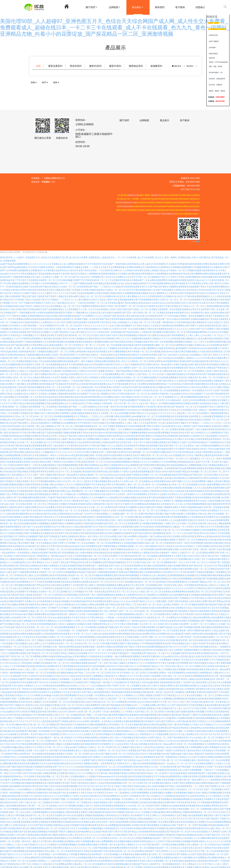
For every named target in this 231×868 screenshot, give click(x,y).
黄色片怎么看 (199, 299)
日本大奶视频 (77, 334)
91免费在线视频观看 (96, 425)
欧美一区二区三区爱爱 (168, 626)
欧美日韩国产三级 (221, 591)
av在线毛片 (140, 636)
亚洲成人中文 (28, 792)
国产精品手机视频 (44, 821)
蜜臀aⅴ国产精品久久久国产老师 (166, 701)
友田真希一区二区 (71, 383)
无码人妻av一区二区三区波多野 (52, 536)
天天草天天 (210, 386)
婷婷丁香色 (60, 558)
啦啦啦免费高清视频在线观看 (28, 630)
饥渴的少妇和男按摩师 (199, 435)
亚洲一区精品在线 (131, 415)
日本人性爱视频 (93, 273)
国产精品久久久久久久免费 (148, 597)
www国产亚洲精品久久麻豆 (82, 743)
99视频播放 (44, 519)
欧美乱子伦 (170, 383)
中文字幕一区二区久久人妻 (130, 399)
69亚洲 (109, 412)
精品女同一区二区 (99, 578)
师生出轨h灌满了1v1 (214, 474)
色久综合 (95, 750)
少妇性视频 (15, 766)
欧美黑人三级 (180, 678)
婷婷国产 (35, 484)
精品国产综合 (24, 415)
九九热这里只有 (37, 295)
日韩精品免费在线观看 (104, 357)
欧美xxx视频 (20, 312)
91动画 (192, 286)
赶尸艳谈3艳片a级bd (74, 432)
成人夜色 (167, 419)
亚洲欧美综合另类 (44, 789)
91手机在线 (30, 714)
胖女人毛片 (99, 532)
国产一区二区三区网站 (65, 347)
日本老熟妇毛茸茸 (194, 370)
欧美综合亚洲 (189, 798)
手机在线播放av (22, 639)
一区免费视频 (164, 656)
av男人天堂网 (114, 798)
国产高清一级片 (130, 308)
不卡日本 (121, 594)
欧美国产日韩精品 (61, 717)
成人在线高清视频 (212, 497)
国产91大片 (107, 526)
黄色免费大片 (216, 344)
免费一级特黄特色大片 (167, 318)
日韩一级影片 (93, 536)
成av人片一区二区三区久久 (183, 759)
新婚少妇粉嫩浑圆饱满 (178, 561)
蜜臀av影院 (150, 630)
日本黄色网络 (37, 341)
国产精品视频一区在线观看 (37, 727)
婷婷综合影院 (44, 574)
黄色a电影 (30, 662)
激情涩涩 (209, 672)
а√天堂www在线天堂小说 (208, 286)
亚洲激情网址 (134, 519)
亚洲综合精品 (31, 364)
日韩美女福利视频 (201, 643)
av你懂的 (90, 539)
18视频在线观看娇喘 (146, 626)
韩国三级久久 (79, 454)
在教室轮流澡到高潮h (213, 451)
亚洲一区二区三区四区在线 (126, 750)
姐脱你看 (133, 513)
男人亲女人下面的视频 (122, 733)
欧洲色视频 (46, 380)
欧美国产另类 (63, 529)
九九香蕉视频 (71, 305)
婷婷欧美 (67, 727)
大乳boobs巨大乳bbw (198, 506)
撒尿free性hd (155, 474)
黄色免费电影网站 (38, 497)
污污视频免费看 (161, 730)
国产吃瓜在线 (30, 769)
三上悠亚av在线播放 (58, 704)
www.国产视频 (169, 750)
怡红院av (177, 380)
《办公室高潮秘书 (141, 445)
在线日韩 (120, 840)
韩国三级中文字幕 (222, 630)
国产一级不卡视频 (84, 357)
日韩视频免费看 (215, 789)
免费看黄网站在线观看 (184, 587)
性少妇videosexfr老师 (183, 542)
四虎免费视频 (185, 574)
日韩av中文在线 (83, 415)
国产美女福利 (209, 639)
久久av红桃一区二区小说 (137, 802)
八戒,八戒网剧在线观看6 (73, 260)
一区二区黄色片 (188, 523)
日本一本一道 (18, 377)
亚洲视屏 (75, 795)
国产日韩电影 (52, 532)
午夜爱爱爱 (54, 730)
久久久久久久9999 (95, 328)
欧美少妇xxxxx (161, 299)
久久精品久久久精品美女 (28, 367)
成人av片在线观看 (211, 341)
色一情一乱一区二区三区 (146, 506)
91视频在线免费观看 (103, 571)
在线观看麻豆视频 (184, 789)
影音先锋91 (146, 675)
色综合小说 (113, 691)
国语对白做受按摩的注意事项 (118, 451)
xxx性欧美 (83, 380)
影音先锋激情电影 (181, 412)
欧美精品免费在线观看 (144, 824)
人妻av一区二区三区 (135, 480)
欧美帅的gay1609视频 (21, 432)
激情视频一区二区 (141, 448)
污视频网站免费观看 (178, 283)
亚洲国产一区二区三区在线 (131, 302)
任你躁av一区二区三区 (115, 286)
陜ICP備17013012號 (190, 189)
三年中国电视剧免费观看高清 (19, 425)
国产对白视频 (6, 620)
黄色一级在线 (198, 756)
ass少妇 (131, 597)
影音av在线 (72, 526)
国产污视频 (90, 678)
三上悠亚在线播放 (202, 542)
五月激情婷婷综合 (151, 263)
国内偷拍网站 (126, 821)
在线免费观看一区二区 (39, 403)
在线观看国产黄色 (197, 283)
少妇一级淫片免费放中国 (40, 370)
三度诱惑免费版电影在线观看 (109, 591)
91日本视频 (182, 613)
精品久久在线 (60, 283)
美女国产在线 (69, 779)
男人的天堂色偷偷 (98, 805)
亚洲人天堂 (38, 357)
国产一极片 (53, 733)
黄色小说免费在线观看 (12, 458)
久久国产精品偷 (181, 717)
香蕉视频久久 (47, 367)
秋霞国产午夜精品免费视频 (29, 338)
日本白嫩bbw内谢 (110, 393)
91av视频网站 (68, 419)
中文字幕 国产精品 (128, 827)
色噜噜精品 (121, 422)
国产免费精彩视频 (108, 542)
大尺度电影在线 (62, 354)
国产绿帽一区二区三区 (155, 633)
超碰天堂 (105, 419)
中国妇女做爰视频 (105, 354)
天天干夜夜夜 (41, 331)
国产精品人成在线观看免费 (142, 565)
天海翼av (56, 260)
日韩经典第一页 (109, 399)
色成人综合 (78, 776)
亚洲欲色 (173, 711)
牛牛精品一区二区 (55, 545)
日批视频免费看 (112, 370)
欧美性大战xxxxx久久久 (199, 276)
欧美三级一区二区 (33, 656)
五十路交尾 (136, 766)
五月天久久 (114, 578)
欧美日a (102, 821)
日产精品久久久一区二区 (192, 302)
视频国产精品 (129, 743)
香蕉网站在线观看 (83, 338)
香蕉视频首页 (150, 753)
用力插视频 (68, 636)
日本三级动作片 (15, 289)
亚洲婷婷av (123, 351)
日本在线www (132, 406)
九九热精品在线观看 (17, 328)
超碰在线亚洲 (152, 497)
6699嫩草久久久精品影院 (107, 493)
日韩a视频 (98, 360)
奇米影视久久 (165, 516)
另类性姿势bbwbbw (163, 477)
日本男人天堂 (57, 432)
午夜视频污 (7, 299)
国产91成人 (116, 561)
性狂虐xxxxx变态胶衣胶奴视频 (109, 428)
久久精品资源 (204, 347)
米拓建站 (46, 182)
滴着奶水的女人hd (12, 753)
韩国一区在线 (96, 451)
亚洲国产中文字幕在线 (83, 276)
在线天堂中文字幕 (87, 441)
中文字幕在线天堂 (105, 497)
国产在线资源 (142, 604)
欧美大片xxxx (77, 717)
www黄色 (168, 422)
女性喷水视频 (139, 325)
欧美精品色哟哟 (90, 733)
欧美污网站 (22, 756)
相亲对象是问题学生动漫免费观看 (139, 341)
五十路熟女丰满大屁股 (211, 844)
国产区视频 (140, 396)
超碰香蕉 (165, 263)
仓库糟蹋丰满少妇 (112, 292)
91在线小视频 (179, 419)
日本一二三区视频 (141, 701)
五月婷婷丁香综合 (148, 694)
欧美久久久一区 (136, 545)
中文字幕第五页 (126, 500)
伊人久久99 (214, 292)
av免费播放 (128, 289)
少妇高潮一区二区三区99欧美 (140, 737)
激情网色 (128, 445)
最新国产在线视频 (63, 367)
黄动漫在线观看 (216, 821)
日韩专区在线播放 (49, 675)
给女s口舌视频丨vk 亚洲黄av (93, 691)
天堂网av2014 (180, 286)
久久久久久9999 (22, 853)
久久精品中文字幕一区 (121, 325)
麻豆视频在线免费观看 (213, 623)
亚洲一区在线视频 (148, 581)
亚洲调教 (126, 766)
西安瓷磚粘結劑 (125, 206)
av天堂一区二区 (120, 513)
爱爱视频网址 (218, 412)
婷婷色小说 (54, 467)
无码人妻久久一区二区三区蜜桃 (186, 662)
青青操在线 (114, 299)
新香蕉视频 (168, 607)
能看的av (5, 276)
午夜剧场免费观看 (140, 526)
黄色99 (88, 432)
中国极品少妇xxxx (48, 377)
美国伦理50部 (189, 532)
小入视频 (44, 448)
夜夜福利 (172, 464)
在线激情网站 (137, 685)
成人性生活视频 (22, 584)
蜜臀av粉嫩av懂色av (16, 743)
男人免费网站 (18, 636)
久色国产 (42, 746)
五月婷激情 (37, 415)
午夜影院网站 (208, 448)
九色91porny (79, 857)
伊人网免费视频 (160, 270)
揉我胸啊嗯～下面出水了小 (204, 766)
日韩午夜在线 (14, 711)
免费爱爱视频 (119, 263)
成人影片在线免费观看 (14, 746)
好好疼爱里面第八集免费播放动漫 (23, 454)
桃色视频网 (15, 782)
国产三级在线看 (56, 441)
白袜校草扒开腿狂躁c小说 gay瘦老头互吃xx (169, 390)
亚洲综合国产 (150, 656)
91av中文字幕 (58, 523)
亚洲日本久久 (131, 662)
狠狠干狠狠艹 (146, 435)
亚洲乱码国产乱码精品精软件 (29, 305)
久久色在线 (154, 321)
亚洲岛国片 (217, 422)
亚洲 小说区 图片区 (213, 279)
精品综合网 (58, 393)
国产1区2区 (40, 678)
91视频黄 (195, 526)
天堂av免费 (111, 532)
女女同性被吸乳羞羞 (180, 591)
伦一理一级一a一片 (91, 341)
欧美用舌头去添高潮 (44, 594)
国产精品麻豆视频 (20, 341)
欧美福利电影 (185, 318)
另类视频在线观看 (190, 837)
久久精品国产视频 (196, 578)
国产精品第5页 (139, 377)
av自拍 (109, 529)
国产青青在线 (35, 328)
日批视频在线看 (11, 302)
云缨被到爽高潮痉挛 (11, 759)
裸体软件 (10, 506)
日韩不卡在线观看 (29, 276)
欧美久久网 (9, 305)
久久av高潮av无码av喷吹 (133, 266)
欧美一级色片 (91, 626)
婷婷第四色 (41, 662)
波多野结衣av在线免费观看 (118, 753)
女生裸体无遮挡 (92, 334)
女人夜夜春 (145, 548)
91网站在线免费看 (122, 412)
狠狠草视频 (60, 834)
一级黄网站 (38, 474)
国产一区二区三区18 (130, 607)
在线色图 (123, 772)
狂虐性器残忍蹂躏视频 (35, 399)
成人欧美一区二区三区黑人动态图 (154, 600)
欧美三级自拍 (188, 746)
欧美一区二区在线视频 (157, 480)
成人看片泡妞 (79, 328)
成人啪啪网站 (159, 289)
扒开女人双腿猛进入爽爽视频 (181, 688)
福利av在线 (162, 532)
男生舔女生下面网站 (110, 536)
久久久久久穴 (61, 289)
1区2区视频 (119, 814)
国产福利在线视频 (175, 461)
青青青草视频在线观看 (122, 315)
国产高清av (157, 467)
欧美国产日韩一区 (211, 305)
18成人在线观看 (119, 318)
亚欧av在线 (51, 312)
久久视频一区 (223, 620)
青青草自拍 (44, 286)
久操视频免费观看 (12, 451)
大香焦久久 (218, 318)
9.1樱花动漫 (167, 367)
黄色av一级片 (194, 441)
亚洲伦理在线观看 (158, 720)
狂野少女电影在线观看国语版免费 (47, 308)
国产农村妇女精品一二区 (92, 266)
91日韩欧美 (172, 636)
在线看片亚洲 (35, 772)
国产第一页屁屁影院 (215, 503)
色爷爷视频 (133, 548)
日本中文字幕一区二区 (140, 273)
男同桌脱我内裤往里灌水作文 (84, 445)
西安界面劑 (122, 203)
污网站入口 (156, 811)
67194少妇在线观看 (74, 811)
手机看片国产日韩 (109, 827)
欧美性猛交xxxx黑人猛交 (140, 260)
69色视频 (99, 279)
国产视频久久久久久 (106, 441)
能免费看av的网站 (31, 818)
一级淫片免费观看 (223, 454)
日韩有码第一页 (119, 386)
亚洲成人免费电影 (50, 561)
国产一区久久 (180, 558)
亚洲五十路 (129, 740)
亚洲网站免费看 (134, 263)
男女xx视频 (56, 286)
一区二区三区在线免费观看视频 (60, 623)
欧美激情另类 (89, 467)
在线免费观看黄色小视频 (176, 772)
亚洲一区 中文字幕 (37, 406)
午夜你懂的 (54, 497)
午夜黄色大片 (59, 526)
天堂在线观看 (213, 283)
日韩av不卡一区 (38, 584)
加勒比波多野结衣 (115, 432)
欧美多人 (192, 458)
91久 (46, 415)
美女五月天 (191, 656)
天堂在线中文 (154, 490)
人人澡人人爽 (219, 860)
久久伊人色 (58, 318)
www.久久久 (120, 597)
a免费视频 (178, 338)
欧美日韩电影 (180, 279)
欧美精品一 (153, 354)
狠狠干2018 (28, 386)
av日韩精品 (65, 600)
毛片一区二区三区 (125, 587)
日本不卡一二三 (66, 279)
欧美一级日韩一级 (203, 545)
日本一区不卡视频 (22, 299)
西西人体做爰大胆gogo (156, 266)
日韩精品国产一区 (140, 276)
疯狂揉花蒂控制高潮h (91, 393)
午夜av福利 (33, 565)
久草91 (89, 617)
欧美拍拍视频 (162, 565)
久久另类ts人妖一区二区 (131, 477)
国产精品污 (219, 587)
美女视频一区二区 (89, 766)
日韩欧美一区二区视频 (61, 490)
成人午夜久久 (101, 694)
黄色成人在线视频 (91, 506)
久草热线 (72, 850)
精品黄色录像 (211, 539)
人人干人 (89, 681)
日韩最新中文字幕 (212, 795)
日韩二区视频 (127, 370)
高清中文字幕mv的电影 (168, 302)
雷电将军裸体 (172, 357)
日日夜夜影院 (61, 850)
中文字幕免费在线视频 (53, 338)
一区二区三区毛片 (196, 785)
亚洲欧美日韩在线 (41, 432)
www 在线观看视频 (124, 523)
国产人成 (55, 600)
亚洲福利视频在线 (36, 312)
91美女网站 (167, 568)
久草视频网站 (45, 555)
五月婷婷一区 (184, 519)
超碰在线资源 (139, 279)
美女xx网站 (98, 853)
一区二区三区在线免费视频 (92, 574)
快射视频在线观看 (96, 396)
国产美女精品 (213, 315)
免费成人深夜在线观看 (91, 808)
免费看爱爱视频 (52, 814)
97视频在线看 (129, 853)
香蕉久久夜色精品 (215, 312)
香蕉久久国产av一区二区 (165, 295)
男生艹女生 (102, 707)
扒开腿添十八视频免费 (75, 308)
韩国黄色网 (173, 432)
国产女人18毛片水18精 (89, 526)
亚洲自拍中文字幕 (18, 428)
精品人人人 (13, 840)
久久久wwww (149, 409)
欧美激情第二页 (218, 435)
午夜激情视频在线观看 (121, 688)
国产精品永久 (16, 325)
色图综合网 (197, 630)
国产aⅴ (3, 289)
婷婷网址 (71, 643)
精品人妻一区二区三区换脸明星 (161, 539)
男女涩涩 (12, 415)
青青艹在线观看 (181, 594)
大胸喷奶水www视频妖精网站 (136, 425)
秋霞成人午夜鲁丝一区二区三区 (104, 746)
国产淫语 (110, 396)
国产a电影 (63, 377)
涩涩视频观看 (178, 669)
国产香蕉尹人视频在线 (57, 292)
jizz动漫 (221, 513)
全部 (38, 66)
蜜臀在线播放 (208, 779)
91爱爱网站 (179, 341)
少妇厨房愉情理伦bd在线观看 (56, 630)
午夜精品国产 (110, 672)
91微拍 (82, 474)
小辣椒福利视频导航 (35, 351)
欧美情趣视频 (130, 331)
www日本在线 (123, 685)
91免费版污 (40, 438)
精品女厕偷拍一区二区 (92, 471)
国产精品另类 (165, 377)
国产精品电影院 (219, 390)
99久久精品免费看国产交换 (93, 701)
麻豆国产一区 (158, 840)
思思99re (41, 707)
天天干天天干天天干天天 (101, 649)
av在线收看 (152, 312)
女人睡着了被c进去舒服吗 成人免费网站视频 (79, 435)
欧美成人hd (56, 802)
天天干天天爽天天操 (13, 399)
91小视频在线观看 (14, 555)
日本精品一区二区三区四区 (60, 633)
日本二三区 (53, 406)
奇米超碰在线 (201, 636)
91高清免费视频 (198, 396)
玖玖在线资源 (149, 613)
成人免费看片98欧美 (192, 863)
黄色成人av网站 (155, 776)
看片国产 (189, 545)
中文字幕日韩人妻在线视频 (107, 769)
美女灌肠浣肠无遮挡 (139, 720)
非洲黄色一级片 (109, 435)
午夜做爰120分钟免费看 (178, 659)
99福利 (136, 821)
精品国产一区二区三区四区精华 (49, 591)
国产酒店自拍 (47, 513)
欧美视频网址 (89, 289)
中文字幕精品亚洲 (220, 656)
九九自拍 (212, 328)
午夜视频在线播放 (101, 338)
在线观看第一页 (40, 704)
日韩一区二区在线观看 (111, 341)
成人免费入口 (37, 639)
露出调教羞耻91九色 (202, 318)
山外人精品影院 (159, 571)
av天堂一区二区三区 (215, 578)
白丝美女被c (213, 380)
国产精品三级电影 (37, 292)
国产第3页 (86, 795)
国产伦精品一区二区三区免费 (143, 305)
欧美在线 (187, 649)
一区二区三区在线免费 (78, 283)
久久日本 (211, 717)
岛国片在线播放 (52, 474)
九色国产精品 (154, 733)
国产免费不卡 (193, 321)
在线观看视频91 (71, 691)
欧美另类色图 (100, 347)
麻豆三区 (57, 620)
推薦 (34, 82)
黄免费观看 (34, 380)
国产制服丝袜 (6, 733)
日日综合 (127, 561)
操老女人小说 (14, 785)
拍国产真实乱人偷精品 (30, 302)
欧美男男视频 (145, 270)
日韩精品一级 (185, 312)
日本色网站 (213, 396)
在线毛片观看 (139, 451)
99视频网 (69, 568)
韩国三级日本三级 (109, 500)
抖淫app (173, 312)
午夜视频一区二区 (76, 539)
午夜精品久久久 (185, 753)
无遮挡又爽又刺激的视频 (185, 347)
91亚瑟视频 (214, 636)
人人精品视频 (213, 776)
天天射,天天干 (108, 675)
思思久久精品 (14, 552)
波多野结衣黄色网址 (92, 438)
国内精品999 (10, 727)
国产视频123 (36, 409)
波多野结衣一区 (154, 419)
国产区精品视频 (165, 286)
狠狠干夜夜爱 (133, 471)
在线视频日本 (192, 571)
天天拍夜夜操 (79, 720)
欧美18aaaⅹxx (146, 299)
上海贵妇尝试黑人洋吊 (65, 785)
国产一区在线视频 (214, 785)
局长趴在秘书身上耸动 (202, 519)
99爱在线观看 (32, 377)
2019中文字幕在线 (160, 617)
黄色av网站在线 (29, 776)
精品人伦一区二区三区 (91, 292)
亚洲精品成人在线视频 (67, 364)
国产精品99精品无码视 (121, 338)
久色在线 (167, 474)
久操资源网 (114, 707)
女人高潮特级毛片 (144, 730)
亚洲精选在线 (84, 850)
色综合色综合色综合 (156, 636)
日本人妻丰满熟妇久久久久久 (135, 292)
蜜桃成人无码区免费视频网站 (136, 789)
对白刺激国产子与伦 (86, 390)
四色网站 (39, 814)
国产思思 (197, 850)
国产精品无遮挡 (90, 351)
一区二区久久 (207, 454)
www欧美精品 (192, 669)
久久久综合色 (26, 633)
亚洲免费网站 (179, 321)
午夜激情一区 (115, 415)
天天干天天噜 (180, 568)
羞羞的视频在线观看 (82, 409)
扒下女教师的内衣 (214, 438)
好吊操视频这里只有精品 (123, 730)
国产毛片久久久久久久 (65, 763)
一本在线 (103, 351)
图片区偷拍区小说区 (186, 597)
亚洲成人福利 (115, 724)
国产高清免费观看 (144, 295)
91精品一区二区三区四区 (26, 620)
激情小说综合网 (32, 283)
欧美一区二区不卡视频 (104, 422)
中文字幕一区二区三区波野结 (100, 503)
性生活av (47, 302)
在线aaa (8, 445)
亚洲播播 (57, 302)
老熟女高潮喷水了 (9, 380)
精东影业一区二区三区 (145, 578)
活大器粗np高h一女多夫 (178, 396)
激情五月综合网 (124, 441)
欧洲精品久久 (10, 334)
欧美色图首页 (16, 283)
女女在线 (10, 464)
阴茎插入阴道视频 (59, 403)
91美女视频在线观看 (27, 519)
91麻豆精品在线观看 (212, 334)
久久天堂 (114, 283)
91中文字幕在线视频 (137, 286)
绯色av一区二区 (154, 769)
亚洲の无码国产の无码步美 (119, 383)
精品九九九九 (178, 490)
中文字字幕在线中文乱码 (97, 260)
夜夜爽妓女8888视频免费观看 (143, 711)
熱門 (45, 82)
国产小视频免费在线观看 (19, 273)
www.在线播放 (177, 604)
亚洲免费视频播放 (180, 513)
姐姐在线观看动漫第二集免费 (90, 643)
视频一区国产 (169, 597)
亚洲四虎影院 (156, 292)
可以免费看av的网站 (22, 315)
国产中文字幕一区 (206, 458)
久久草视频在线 (126, 850)
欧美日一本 (164, 759)
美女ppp (92, 555)
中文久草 (66, 688)
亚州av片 (204, 529)
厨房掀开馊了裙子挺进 (100, 318)
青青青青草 (42, 467)
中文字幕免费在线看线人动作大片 (50, 477)
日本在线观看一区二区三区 (57, 698)
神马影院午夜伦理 (30, 782)
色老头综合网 (104, 386)
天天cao (46, 766)
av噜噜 (74, 354)
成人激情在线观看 (53, 779)
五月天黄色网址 (195, 279)
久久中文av (110, 685)
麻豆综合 (204, 321)
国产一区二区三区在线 (144, 364)
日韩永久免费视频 (94, 672)
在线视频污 (21, 464)
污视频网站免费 (170, 503)
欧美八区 (205, 516)
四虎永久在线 (81, 805)
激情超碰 (182, 458)
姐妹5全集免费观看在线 (19, 688)
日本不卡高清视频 (12, 779)
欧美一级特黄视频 (12, 669)
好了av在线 (165, 354)
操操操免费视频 (103, 785)
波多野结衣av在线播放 (153, 646)
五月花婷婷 (109, 523)
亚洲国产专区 (122, 756)
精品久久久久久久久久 (179, 325)
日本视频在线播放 (124, 837)
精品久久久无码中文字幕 (159, 837)
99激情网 (168, 338)
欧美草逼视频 (204, 675)
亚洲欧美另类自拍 (122, 276)
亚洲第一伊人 (109, 409)
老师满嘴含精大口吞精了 (190, 555)
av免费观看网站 (99, 704)
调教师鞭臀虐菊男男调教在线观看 (44, 756)
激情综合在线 (76, 516)
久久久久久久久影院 (101, 795)
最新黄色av (59, 821)
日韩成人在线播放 (14, 390)
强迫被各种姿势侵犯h (175, 308)
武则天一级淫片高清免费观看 (19, 435)
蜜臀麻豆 (177, 808)
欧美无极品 (84, 863)
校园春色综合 (118, 461)
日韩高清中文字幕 (30, 451)
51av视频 (104, 445)
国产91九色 (78, 273)
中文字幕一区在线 (93, 587)
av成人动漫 (123, 565)
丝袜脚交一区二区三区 (49, 276)
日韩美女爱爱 (42, 724)
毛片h (36, 633)
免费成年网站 (57, 519)
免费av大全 (32, 597)
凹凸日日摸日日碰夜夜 (89, 448)
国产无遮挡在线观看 (124, 396)
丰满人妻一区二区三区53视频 (176, 526)
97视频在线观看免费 (72, 428)
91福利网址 (186, 315)
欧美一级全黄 (103, 678)
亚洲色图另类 (122, 354)
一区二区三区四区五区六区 (25, 643)
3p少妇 (141, 344)
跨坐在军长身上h (118, 656)
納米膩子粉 (156, 195)
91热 (165, 510)
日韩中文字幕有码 (196, 584)
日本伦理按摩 (107, 334)
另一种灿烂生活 (26, 685)
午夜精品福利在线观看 (93, 519)
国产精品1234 (41, 730)
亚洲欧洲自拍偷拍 (16, 351)
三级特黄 (60, 299)
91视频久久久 (48, 328)
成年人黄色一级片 (104, 714)
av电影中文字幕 (15, 364)
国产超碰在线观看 (47, 364)
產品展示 (190, 66)
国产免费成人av (97, 753)
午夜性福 (96, 698)
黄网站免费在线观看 (213, 270)
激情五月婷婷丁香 (109, 302)
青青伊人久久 (169, 847)
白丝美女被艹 (160, 315)
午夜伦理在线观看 (79, 753)
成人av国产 (100, 604)
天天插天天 (106, 263)
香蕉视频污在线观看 (213, 490)
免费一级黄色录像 (22, 445)
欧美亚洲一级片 (186, 636)
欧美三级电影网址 (39, 552)
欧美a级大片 (201, 831)
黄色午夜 (40, 626)
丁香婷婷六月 (58, 458)
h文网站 (180, 260)
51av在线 (103, 403)
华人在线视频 (193, 308)
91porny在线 (120, 471)
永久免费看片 (209, 325)
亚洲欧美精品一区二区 (174, 328)
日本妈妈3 (166, 500)
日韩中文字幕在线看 (120, 390)
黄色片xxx (198, 497)
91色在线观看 (159, 260)
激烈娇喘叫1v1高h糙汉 (191, 432)
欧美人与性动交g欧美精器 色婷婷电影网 (154, 678)
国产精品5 (120, 503)
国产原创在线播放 (129, 299)
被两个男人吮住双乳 (34, 863)
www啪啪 (136, 412)
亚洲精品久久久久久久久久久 (157, 814)
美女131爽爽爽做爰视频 (135, 428)
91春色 (55, 701)
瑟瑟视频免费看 (127, 295)
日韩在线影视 (178, 474)
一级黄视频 (104, 474)
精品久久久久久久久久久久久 (63, 448)
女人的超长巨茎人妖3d (97, 308)
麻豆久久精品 (212, 626)
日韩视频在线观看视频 (181, 263)
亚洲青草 (62, 769)
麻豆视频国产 (182, 344)
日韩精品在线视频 (214, 753)
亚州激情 (176, 837)
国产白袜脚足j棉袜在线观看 (169, 484)
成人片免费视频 (80, 490)
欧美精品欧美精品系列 (60, 759)
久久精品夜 (205, 412)
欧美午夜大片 (170, 643)
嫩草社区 (106, 487)
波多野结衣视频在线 (143, 315)
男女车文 (197, 305)
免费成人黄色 (66, 565)
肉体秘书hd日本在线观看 (92, 597)
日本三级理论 (20, 532)
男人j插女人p (207, 308)
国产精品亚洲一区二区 (177, 827)
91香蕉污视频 (91, 620)
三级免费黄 (220, 568)
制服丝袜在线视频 (138, 776)
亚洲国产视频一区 (84, 315)
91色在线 (8, 467)
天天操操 (171, 260)
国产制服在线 (192, 377)
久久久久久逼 (199, 484)
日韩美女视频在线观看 (93, 286)
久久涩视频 (90, 772)
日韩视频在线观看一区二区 (130, 542)
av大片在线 (6, 623)
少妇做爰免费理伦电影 (183, 516)
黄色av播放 (219, 308)
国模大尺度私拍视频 (129, 639)
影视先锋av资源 (84, 347)
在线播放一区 (80, 406)
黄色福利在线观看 (193, 260)
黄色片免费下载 (204, 597)
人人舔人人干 (8, 662)
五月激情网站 (150, 591)
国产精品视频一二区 (34, 321)
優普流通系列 (55, 66)
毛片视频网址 (132, 503)
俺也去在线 (113, 477)
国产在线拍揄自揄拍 (150, 714)
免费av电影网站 (149, 623)
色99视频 (127, 701)
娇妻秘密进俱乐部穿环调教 (176, 471)
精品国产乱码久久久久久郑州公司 (72, 584)
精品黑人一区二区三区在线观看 (193, 409)
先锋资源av (155, 487)
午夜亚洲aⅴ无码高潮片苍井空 (56, 334)
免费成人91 (123, 273)
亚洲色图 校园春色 (182, 305)
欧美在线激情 (47, 672)
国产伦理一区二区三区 (135, 831)
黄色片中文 (113, 490)
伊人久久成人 (178, 500)
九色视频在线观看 (71, 740)
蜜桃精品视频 (16, 480)
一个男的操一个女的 (49, 565)
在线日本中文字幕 (114, 662)
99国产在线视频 (32, 529)
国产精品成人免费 (39, 487)
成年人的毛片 (154, 367)
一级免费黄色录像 (215, 406)
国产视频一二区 (114, 425)
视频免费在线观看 (142, 334)
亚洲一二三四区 (107, 610)
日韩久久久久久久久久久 (73, 730)
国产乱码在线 (50, 516)
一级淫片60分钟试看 (118, 403)
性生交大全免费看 (139, 380)
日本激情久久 (16, 321)
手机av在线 (88, 428)
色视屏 (33, 266)
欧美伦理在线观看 (59, 571)
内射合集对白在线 (97, 490)
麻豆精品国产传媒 (83, 568)
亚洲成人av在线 (31, 458)
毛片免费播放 (200, 853)
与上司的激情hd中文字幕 (153, 659)
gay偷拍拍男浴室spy (163, 435)
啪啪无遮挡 (213, 711)
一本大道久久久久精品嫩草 (187, 454)
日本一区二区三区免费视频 (29, 652)
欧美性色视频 (47, 354)
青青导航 (8, 532)
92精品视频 (207, 273)
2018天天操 (5, 565)
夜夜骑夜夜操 (6, 412)
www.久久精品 (73, 523)
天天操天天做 (75, 289)
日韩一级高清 (59, 643)
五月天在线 (159, 772)
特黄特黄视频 (123, 630)
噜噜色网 (167, 545)
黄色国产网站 (12, 750)
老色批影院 (205, 399)
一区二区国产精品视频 (172, 733)
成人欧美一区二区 (157, 850)
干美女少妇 (9, 740)
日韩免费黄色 (45, 526)
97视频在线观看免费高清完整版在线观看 (180, 399)
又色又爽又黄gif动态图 (162, 445)
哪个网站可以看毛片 (153, 422)
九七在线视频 (82, 824)
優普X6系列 (95, 66)
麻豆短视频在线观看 (157, 438)
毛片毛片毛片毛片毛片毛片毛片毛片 (213, 730)
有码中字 (225, 808)
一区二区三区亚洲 (72, 341)
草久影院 (225, 286)
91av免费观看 (132, 461)
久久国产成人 (207, 351)
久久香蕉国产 (215, 827)
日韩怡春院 (153, 669)
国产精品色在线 (64, 720)
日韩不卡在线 (30, 325)
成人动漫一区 (12, 500)
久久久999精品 (138, 727)
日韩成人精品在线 (96, 406)
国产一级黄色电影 (118, 260)
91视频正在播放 (194, 341)
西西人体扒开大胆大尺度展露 (84, 373)
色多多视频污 (204, 656)
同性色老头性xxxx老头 (107, 364)
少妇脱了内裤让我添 (118, 305)
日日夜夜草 (151, 302)
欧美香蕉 (194, 772)
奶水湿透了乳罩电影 (72, 286)
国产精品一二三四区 (99, 283)
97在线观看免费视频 (167, 373)
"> (192, 242)
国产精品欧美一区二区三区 (77, 331)
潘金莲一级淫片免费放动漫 (115, 545)
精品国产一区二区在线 (71, 694)
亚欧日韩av (119, 571)
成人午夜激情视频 (79, 552)
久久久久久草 (183, 691)
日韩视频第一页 (160, 464)
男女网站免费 (35, 428)
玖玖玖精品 (173, 315)
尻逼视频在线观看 (167, 536)
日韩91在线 (152, 325)
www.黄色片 (105, 461)
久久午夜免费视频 (168, 458)
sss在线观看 (122, 409)
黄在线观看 (9, 561)
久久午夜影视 (214, 792)
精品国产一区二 (75, 386)
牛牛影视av (145, 571)
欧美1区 (26, 552)
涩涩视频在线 (181, 415)
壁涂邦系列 (76, 66)
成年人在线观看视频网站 (79, 724)
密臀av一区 (57, 484)
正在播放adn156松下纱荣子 (53, 539)
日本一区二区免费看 (166, 613)
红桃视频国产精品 (36, 532)
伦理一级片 (173, 720)
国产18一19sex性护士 (170, 351)
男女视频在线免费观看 (18, 279)
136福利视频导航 (192, 273)
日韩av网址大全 (215, 471)
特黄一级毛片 (71, 863)
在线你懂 (215, 493)
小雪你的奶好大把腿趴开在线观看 (62, 500)
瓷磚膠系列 (156, 66)
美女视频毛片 (122, 617)
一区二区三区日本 (211, 808)
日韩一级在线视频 (77, 536)
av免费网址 (133, 532)
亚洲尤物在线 (101, 548)
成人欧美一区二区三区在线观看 (189, 367)
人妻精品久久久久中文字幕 (197, 354)
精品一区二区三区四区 (99, 552)
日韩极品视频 (96, 824)
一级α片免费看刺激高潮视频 (126, 652)
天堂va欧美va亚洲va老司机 (158, 403)
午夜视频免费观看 (201, 263)
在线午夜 (157, 795)
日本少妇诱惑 (219, 652)
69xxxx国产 (196, 325)
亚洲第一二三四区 (91, 263)
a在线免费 (114, 844)
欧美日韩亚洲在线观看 (130, 283)
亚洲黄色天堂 (126, 844)
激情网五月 (69, 315)
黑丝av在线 (161, 364)
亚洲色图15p (138, 561)
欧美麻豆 (23, 380)
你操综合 (196, 445)
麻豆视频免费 (22, 510)
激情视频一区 (118, 795)
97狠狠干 (54, 604)
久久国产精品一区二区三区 (147, 370)
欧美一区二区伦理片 (156, 396)
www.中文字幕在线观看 (118, 380)
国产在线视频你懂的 (54, 305)
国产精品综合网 (130, 328)
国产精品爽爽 (155, 328)
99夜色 (96, 500)
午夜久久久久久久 (123, 334)
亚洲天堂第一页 (129, 438)
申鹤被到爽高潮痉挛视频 (212, 571)
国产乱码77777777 (87, 354)
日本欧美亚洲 (131, 432)
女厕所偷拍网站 (122, 727)
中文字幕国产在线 (182, 445)
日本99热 (142, 662)
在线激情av (104, 733)
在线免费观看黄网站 (58, 396)
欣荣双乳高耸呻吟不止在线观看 (46, 688)
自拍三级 (122, 532)
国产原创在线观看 (43, 270)
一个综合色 (80, 299)
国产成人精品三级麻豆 (116, 659)
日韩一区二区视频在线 (11, 318)
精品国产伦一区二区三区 (80, 571)
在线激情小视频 (158, 448)
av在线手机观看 (43, 523)
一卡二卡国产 (199, 782)
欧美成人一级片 (218, 649)
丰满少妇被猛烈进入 (166, 704)
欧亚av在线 (51, 510)
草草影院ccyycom (136, 698)
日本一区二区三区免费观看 (161, 393)
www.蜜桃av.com (14, 665)
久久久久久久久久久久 (39, 260)
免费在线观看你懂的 (218, 338)
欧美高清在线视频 (202, 493)
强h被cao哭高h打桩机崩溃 (25, 286)
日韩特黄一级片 (34, 422)
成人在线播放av (188, 685)
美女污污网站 (79, 367)
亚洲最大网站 (49, 480)
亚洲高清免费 (170, 763)
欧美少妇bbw (209, 536)
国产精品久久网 (193, 364)
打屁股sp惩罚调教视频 (128, 568)
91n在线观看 (177, 354)
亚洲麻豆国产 (18, 827)
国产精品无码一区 (198, 471)
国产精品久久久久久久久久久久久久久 (99, 377)
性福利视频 (88, 604)
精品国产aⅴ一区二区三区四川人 (136, 464)
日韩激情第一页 (165, 305)
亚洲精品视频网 (214, 694)
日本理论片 (210, 707)
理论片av (18, 863)
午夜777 (16, 493)
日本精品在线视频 (61, 597)
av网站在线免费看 (158, 276)
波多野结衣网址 (151, 351)
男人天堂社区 (134, 623)
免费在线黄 (116, 289)
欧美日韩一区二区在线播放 (146, 552)
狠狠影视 (163, 325)
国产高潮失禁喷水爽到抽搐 (153, 461)
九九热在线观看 (210, 432)
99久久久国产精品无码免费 (154, 283)
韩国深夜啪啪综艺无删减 (69, 263)
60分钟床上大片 (76, 681)
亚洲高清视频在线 (120, 711)
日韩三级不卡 (28, 523)
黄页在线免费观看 (222, 273)
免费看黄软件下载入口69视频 (158, 665)
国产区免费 (199, 753)
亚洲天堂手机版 (64, 503)
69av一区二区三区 (43, 412)
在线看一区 (32, 746)
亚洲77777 (163, 312)
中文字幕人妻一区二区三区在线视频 (114, 555)
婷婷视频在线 (153, 500)
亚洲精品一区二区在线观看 (62, 415)
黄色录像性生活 (115, 704)
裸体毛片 (112, 351)
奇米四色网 (39, 617)
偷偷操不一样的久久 (50, 451)
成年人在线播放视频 (115, 406)
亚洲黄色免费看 (137, 403)
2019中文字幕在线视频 (22, 270)
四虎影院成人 (218, 347)
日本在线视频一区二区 (27, 393)
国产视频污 (106, 750)
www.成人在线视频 (190, 351)
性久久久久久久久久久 (109, 626)
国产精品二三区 (88, 497)
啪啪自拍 (20, 542)
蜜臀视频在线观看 (195, 464)
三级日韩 (28, 646)
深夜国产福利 (23, 461)
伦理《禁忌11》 (152, 399)
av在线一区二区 (26, 438)
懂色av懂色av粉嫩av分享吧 (126, 454)
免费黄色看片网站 (57, 487)
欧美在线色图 (82, 662)
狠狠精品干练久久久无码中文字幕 (168, 273)
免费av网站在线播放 (88, 461)
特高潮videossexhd (199, 344)
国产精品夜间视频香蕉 (35, 383)
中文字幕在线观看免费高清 (159, 279)
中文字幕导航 (71, 441)
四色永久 (97, 409)
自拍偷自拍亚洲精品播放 (38, 490)
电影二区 (91, 785)
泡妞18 (88, 360)
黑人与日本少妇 (109, 273)
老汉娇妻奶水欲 (48, 529)
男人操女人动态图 (41, 273)
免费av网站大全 (27, 694)
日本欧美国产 (225, 295)
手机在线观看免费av (56, 399)
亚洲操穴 (65, 587)
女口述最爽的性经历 (136, 360)
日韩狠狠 (8, 308)
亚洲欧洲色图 (87, 513)
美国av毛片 (9, 295)
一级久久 (6, 675)
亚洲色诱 (163, 724)
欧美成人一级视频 (219, 643)
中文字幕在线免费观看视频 (195, 292)
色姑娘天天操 (59, 270)
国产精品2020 (19, 623)
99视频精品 (198, 672)
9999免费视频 (51, 279)
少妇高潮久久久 (190, 834)
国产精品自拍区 (114, 600)
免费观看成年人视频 (209, 669)
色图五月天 (91, 730)
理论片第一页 (156, 338)
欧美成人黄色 (124, 312)
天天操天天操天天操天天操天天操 (107, 331)
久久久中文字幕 (117, 620)
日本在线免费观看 (209, 295)
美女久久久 (219, 351)
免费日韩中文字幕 (167, 406)
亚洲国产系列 (137, 497)
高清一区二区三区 (23, 373)
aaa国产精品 (6, 260)
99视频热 (121, 808)
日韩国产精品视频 (30, 513)
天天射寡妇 (122, 270)
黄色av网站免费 (59, 574)
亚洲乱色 (186, 652)
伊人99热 (10, 574)
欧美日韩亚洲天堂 (92, 792)
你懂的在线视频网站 (211, 441)
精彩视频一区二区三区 (53, 772)
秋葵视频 (187, 484)
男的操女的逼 (138, 312)
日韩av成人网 (204, 510)
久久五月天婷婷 (54, 438)
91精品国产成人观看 (147, 331)
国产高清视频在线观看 (77, 555)
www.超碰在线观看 (53, 341)
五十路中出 (155, 681)
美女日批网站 (175, 532)
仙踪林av (201, 694)
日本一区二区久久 (75, 477)
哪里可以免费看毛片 (46, 805)
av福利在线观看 (65, 312)
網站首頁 (177, 66)
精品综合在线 (45, 393)
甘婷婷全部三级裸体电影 (46, 435)
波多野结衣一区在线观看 (192, 386)
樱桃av (224, 283)
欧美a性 (151, 523)
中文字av (44, 759)
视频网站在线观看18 (124, 529)
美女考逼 (81, 785)
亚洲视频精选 (111, 581)
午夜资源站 (9, 691)
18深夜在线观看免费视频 (87, 607)
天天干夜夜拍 (175, 834)
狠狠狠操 (45, 818)
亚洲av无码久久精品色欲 (174, 487)
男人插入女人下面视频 (106, 344)
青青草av (160, 357)
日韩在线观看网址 (210, 526)
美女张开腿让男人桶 (127, 344)
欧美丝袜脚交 (175, 299)
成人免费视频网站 (85, 484)
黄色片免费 (172, 610)
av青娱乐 (220, 685)
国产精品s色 (46, 283)
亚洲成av (211, 532)
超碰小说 (181, 750)
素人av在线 (86, 646)
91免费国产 (49, 321)
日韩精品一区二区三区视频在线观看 (185, 266)
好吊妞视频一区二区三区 (200, 467)
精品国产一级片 (99, 415)
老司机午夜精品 (128, 626)
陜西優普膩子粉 (170, 214)
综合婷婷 (75, 597)
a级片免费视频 (25, 617)
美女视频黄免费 (20, 260)
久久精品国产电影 (108, 312)
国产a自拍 (115, 474)
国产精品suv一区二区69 (159, 662)
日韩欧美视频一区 (134, 620)
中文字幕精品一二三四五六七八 (61, 295)
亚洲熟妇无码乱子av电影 (137, 487)
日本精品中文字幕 (216, 289)
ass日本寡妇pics (37, 510)
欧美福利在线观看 (195, 487)
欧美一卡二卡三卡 (103, 276)
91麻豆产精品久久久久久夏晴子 (39, 289)
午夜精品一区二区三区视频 (190, 536)
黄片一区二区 (214, 331)
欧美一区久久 (122, 357)
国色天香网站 (168, 681)
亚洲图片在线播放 (21, 409)
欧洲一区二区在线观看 (151, 607)
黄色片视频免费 (219, 354)
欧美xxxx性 (208, 824)
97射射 (102, 383)
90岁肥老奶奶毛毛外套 (179, 270)
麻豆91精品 (181, 360)
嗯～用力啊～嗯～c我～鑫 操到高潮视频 (29, 344)
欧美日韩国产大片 (72, 351)
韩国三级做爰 (146, 691)
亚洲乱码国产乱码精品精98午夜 (195, 357)
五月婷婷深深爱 (101, 516)
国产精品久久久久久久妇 (15, 850)
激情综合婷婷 (16, 503)
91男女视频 (196, 691)
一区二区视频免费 (73, 711)
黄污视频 (53, 831)
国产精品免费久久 (23, 419)
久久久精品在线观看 (13, 529)
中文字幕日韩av (54, 542)
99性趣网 (69, 338)
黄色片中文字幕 (174, 448)
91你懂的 (108, 652)
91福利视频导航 (158, 529)
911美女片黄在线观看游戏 (116, 584)
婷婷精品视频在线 (143, 289)
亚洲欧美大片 (134, 659)
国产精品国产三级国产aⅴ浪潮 (192, 711)
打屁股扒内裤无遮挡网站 (76, 318)
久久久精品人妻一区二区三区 (141, 318)
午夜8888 (20, 662)
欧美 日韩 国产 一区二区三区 (134, 536)
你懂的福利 (19, 558)
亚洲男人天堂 (14, 831)
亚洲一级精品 (199, 406)
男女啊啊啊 (197, 270)
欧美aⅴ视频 (155, 526)
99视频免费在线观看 (195, 393)
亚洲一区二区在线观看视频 (49, 360)
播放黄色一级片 (223, 377)
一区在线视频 (167, 860)
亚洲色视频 (157, 789)
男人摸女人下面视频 (13, 714)
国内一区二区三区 (21, 857)
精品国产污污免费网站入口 (86, 312)
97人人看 (180, 393)
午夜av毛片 (211, 552)
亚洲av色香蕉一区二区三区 (33, 500)
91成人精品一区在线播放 (184, 581)
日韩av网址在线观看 (84, 464)
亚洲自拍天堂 (125, 448)
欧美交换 (143, 493)
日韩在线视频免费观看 (196, 328)
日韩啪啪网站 (65, 678)
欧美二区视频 (102, 656)
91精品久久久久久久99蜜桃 (69, 480)
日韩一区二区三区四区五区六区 (37, 613)
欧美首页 (214, 321)
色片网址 (88, 516)
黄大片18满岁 (23, 396)
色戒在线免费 (211, 701)
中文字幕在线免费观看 (45, 386)
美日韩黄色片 (28, 360)
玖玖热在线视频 (100, 305)
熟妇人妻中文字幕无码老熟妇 (85, 325)
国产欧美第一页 (188, 633)
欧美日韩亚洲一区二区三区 (95, 458)
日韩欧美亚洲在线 (166, 344)
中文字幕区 (17, 769)
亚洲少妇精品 (195, 415)
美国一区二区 (64, 325)
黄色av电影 (37, 419)
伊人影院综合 (28, 701)
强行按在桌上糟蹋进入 (33, 698)
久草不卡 (142, 438)
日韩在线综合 (83, 779)
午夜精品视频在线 (134, 665)
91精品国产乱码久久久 (115, 360)
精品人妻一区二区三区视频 (152, 308)
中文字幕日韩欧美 (94, 613)
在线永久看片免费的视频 (68, 646)
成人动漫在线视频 (98, 798)
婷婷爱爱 (36, 334)
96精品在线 (16, 675)
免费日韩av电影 (211, 260)
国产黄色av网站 (17, 448)
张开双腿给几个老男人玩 (43, 299)
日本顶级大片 (37, 279)
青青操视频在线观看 (54, 750)
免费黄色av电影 (193, 779)
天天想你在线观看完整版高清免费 (75, 561)
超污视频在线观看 (35, 824)
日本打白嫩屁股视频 (117, 347)
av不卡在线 (165, 714)
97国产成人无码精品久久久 (197, 428)
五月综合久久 (59, 555)
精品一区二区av (213, 756)
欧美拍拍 (67, 578)
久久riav (23, 840)
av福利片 (225, 617)
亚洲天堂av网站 (112, 266)
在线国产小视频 (100, 724)
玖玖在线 (222, 328)
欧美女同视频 (157, 383)
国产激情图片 (63, 373)
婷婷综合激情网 (141, 474)
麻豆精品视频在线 (82, 565)
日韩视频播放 (194, 617)
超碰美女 (225, 315)
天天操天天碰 (141, 321)
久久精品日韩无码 (87, 364)
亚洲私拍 (133, 270)
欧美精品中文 (136, 351)
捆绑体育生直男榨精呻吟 (26, 733)
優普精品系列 (136, 66)
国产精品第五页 (166, 415)
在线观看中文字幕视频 (27, 587)
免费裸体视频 (124, 377)
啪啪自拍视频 (199, 315)
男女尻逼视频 (204, 802)
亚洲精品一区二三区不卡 (196, 338)
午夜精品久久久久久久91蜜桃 (145, 458)
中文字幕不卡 (93, 636)
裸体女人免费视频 (89, 270)
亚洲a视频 (117, 484)
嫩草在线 (153, 536)
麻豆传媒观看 (115, 308)
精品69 (11, 510)
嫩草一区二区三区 (164, 341)
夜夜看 (74, 698)
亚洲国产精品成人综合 (168, 623)
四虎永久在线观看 (114, 717)
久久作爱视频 (77, 587)
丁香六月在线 (191, 698)
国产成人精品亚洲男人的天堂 (202, 678)
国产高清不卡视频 (159, 802)
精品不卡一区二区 (190, 548)
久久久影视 (178, 377)
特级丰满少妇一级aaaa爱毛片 (161, 360)
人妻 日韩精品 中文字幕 (70, 733)
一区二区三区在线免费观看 (108, 539)
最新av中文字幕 (165, 454)
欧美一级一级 (10, 519)
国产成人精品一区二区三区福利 (209, 373)
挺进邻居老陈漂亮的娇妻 (141, 772)
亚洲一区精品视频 (113, 328)
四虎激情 (49, 763)
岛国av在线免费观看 (160, 604)
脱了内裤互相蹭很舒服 (33, 844)
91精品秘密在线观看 (177, 276)
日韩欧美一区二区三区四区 (142, 357)
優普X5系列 (115, 66)
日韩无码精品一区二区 (118, 720)
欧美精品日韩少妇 (206, 685)
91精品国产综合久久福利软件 (80, 344)
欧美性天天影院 (56, 331)
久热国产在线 (112, 295)
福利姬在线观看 (114, 574)
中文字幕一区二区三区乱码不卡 (71, 321)
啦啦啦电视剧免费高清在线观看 (47, 315)
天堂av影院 (11, 795)
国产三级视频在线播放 (43, 347)
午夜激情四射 (90, 386)
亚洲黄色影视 (64, 510)
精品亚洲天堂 (109, 587)
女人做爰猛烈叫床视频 (73, 620)
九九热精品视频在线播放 (133, 539)
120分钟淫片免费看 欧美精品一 (42, 263)
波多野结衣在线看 (178, 617)
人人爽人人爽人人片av (196, 331)
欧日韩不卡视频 (13, 701)
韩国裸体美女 (54, 662)
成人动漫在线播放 (84, 548)
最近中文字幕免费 (46, 266)
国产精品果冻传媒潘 (22, 441)
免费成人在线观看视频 (128, 435)
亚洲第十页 (28, 477)
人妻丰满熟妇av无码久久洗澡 (90, 295)
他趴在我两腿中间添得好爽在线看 (154, 513)
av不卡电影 (88, 694)
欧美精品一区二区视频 (16, 403)
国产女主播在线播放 (54, 863)
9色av (201, 698)
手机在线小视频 (186, 373)
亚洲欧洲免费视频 (132, 717)
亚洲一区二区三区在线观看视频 (156, 412)
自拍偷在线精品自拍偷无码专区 (91, 763)
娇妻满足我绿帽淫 (39, 396)
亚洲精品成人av (53, 617)
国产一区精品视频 (22, 308)
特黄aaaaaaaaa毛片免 (73, 542)
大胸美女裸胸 (39, 373)
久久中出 (30, 821)
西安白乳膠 (132, 203)
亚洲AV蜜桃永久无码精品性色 (153, 432)
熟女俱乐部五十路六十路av (18, 798)
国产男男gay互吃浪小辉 (78, 558)
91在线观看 (6, 643)
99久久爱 (187, 299)
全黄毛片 (30, 626)
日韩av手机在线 (214, 594)
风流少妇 (69, 299)
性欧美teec (167, 347)
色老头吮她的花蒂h (117, 548)
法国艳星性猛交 (19, 565)
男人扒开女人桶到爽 (193, 451)
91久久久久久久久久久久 (98, 321)
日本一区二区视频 (41, 798)
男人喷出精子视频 (57, 344)
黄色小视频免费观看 (48, 769)
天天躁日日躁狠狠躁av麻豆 (191, 503)
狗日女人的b (142, 743)
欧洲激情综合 (61, 853)
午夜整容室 (170, 831)
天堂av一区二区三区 (24, 412)
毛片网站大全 (181, 435)
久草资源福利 (196, 513)
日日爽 (217, 383)
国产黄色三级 (47, 782)
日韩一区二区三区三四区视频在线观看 (74, 422)
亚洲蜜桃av (92, 454)
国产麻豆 (20, 574)
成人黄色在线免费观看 (199, 613)
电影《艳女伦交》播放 (27, 837)
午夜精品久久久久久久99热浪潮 (166, 334)
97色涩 (171, 510)
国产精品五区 (73, 270)
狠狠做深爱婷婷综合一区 (160, 380)
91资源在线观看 (30, 318)
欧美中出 (51, 584)
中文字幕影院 (24, 334)
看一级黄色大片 (72, 610)
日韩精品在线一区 (89, 383)
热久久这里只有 (194, 639)
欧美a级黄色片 (96, 584)
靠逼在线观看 (103, 289)
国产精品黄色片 (63, 328)
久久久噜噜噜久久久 (85, 493)
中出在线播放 (99, 432)
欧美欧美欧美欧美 (77, 396)
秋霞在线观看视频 (142, 467)
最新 (56, 82)
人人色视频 (114, 510)
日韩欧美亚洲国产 (16, 597)
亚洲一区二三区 (54, 383)
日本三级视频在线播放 (214, 461)
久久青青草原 (173, 289)
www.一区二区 (113, 604)
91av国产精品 (192, 529)
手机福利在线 (177, 428)
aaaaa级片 (5, 270)
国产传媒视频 (210, 370)
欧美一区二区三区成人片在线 (67, 737)
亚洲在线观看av (112, 279)
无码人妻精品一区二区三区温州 (201, 840)
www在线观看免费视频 (158, 428)
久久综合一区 (156, 763)
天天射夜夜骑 (23, 487)
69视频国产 (128, 321)
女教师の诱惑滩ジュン (41, 857)
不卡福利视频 (27, 331)
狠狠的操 (74, 532)
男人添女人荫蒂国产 (183, 422)
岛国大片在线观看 (152, 672)
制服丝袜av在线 (72, 393)
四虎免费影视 (123, 675)
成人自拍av (126, 279)
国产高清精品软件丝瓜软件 (193, 289)
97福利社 (64, 532)
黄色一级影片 (136, 584)
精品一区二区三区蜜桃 (205, 565)
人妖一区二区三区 (71, 302)
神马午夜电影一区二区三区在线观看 (144, 347)
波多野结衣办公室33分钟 (67, 266)
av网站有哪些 (169, 818)
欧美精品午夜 (77, 529)
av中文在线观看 (184, 406)
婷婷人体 (152, 286)
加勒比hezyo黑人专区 (69, 831)
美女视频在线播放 (213, 464)
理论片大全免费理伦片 (14, 526)
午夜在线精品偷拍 (148, 454)
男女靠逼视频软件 (138, 354)
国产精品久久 (161, 737)
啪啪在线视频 (66, 406)
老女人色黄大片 (32, 390)
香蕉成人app (84, 698)
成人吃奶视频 (223, 714)
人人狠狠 (143, 328)
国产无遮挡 (127, 474)
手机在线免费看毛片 (112, 792)
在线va (145, 681)
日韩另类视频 (68, 662)
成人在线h (116, 321)
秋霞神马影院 (85, 500)
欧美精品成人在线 (14, 383)
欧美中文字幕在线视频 (73, 360)
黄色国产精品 (135, 409)
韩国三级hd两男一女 (184, 620)
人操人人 (181, 704)
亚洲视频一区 (118, 487)
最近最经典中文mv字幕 (214, 266)
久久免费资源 (45, 318)
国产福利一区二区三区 (20, 354)
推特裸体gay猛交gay (63, 652)
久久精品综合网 (51, 409)
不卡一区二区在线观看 (71, 467)
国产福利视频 (45, 643)
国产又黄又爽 (219, 545)
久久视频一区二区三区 (61, 273)
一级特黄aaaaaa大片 (59, 552)
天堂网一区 (205, 704)
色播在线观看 (117, 419)
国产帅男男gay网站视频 (15, 263)
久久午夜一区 (85, 305)
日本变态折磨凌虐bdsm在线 (47, 425)
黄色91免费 (145, 503)
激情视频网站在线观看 (79, 704)
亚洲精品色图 (86, 853)
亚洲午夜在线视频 (209, 360)
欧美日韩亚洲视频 (12, 513)
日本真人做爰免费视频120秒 (212, 480)
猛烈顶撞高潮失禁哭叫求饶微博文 (44, 464)
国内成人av (132, 808)
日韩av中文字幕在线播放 (73, 425)
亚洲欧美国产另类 (14, 516)
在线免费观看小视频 (203, 477)
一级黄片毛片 (170, 519)
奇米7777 (15, 276)
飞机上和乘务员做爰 (15, 490)
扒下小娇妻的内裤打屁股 (215, 555)
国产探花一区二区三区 (116, 519)
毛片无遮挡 (221, 604)
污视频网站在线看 (73, 519)
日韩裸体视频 (71, 591)
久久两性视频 (18, 811)
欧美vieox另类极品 (82, 818)
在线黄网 (61, 386)
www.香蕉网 (72, 487)
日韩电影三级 (22, 295)
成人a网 (36, 354)
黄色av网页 (74, 292)
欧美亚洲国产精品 (102, 315)
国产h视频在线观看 (84, 279)
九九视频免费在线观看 (16, 649)
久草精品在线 (36, 548)
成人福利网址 (189, 730)
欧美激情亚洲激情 (107, 270)
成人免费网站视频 (193, 461)
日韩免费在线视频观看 (18, 266)
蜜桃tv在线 (48, 652)
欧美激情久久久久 (194, 490)
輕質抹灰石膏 (133, 195)
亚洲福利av (35, 561)
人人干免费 (126, 707)
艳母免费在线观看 (154, 545)
